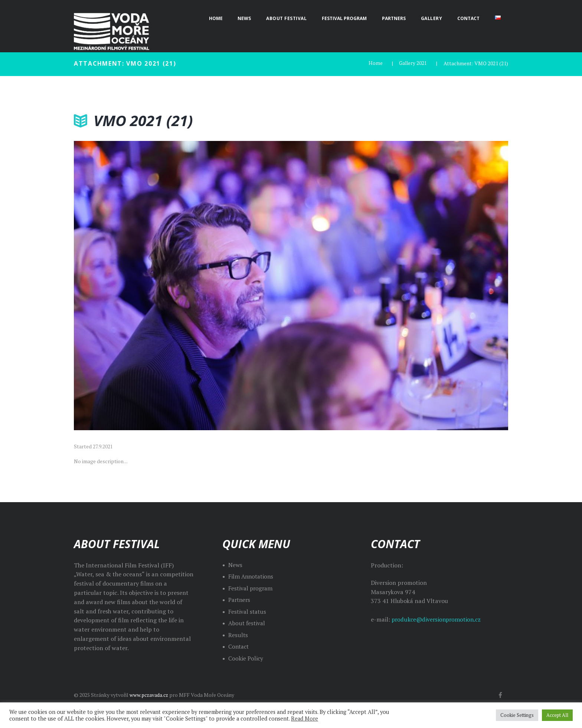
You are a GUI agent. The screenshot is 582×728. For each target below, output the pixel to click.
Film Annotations (252, 576)
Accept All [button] (557, 715)
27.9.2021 (103, 446)
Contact (239, 646)
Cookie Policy (246, 658)
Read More (305, 719)
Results (238, 635)
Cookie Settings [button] (517, 715)
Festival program (252, 588)
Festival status (248, 611)
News (236, 564)
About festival (247, 623)
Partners (240, 600)
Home (375, 63)
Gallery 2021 (412, 63)
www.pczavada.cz (150, 694)
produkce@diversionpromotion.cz (438, 619)
